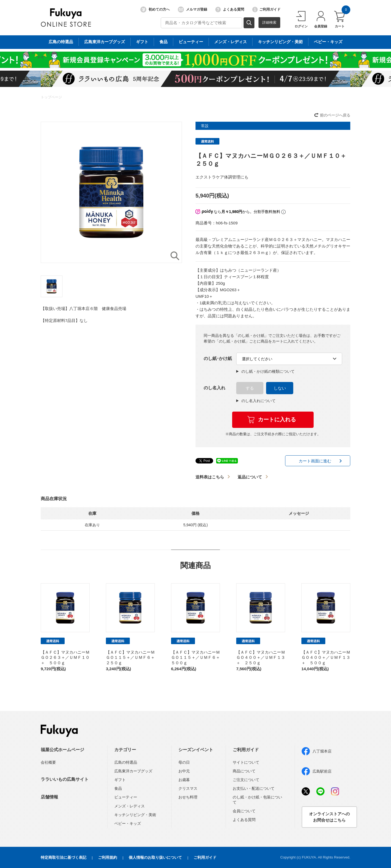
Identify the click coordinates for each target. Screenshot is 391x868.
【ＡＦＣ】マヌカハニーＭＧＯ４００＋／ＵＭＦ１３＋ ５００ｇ (326, 657)
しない (280, 388)
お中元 (184, 771)
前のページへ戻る (335, 115)
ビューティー (126, 797)
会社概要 (48, 762)
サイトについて (246, 762)
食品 (118, 788)
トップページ (51, 97)
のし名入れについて (256, 401)
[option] (111, 192)
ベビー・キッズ (128, 823)
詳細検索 (269, 22)
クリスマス (188, 788)
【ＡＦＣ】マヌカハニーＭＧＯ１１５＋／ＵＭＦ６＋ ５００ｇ (198, 657)
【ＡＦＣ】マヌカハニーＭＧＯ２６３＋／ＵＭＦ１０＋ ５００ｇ (65, 657)
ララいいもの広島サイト (65, 779)
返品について (250, 477)
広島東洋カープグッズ (133, 771)
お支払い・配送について (254, 788)
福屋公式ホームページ (62, 750)
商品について (244, 771)
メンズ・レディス (130, 806)
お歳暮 (184, 780)
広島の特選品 (126, 762)
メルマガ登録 (193, 10)
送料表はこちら (210, 477)
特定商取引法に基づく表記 (64, 857)
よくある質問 (230, 10)
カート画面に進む (315, 461)
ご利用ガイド (266, 10)
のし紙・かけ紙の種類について (265, 371)
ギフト (120, 780)
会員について (244, 811)
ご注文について (246, 780)
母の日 (184, 762)
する (250, 388)
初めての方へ (155, 10)
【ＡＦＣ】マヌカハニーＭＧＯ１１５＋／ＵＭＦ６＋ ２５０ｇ (132, 657)
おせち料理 (188, 797)
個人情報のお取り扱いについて (155, 857)
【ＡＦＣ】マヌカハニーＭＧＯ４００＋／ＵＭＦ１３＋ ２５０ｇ (261, 657)
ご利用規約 (108, 857)
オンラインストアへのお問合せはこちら (329, 817)
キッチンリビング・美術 (135, 815)
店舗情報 (49, 797)
